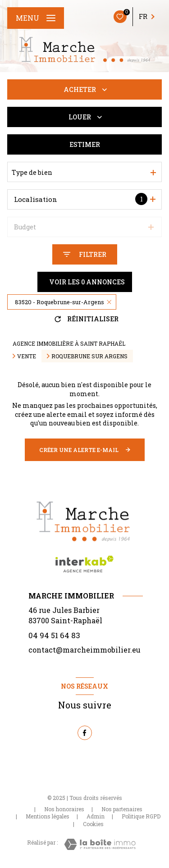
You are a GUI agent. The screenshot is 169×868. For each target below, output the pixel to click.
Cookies (93, 824)
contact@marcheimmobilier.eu (84, 650)
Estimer (85, 144)
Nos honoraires (64, 809)
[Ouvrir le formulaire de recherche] (85, 254)
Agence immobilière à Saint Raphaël (69, 343)
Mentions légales (48, 816)
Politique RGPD (141, 816)
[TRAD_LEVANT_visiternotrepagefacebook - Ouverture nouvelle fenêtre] (85, 733)
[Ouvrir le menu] (36, 18)
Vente (27, 356)
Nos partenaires (122, 809)
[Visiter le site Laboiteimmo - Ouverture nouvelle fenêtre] (100, 844)
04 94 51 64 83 (54, 635)
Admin (96, 816)
